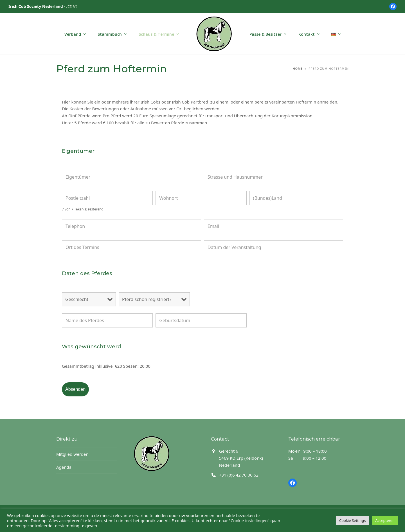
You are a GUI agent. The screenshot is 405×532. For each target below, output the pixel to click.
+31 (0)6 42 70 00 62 (239, 475)
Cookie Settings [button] (352, 520)
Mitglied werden (72, 454)
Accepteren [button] (385, 520)
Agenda (64, 467)
